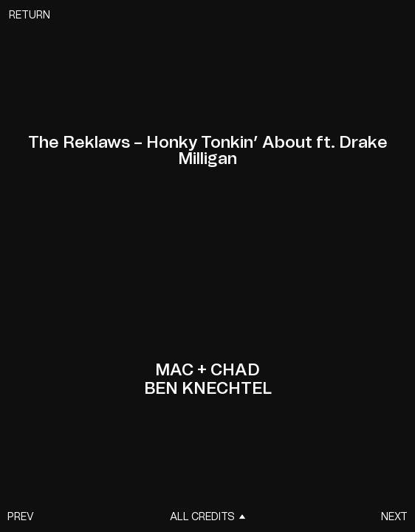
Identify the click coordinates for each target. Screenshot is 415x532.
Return (30, 16)
